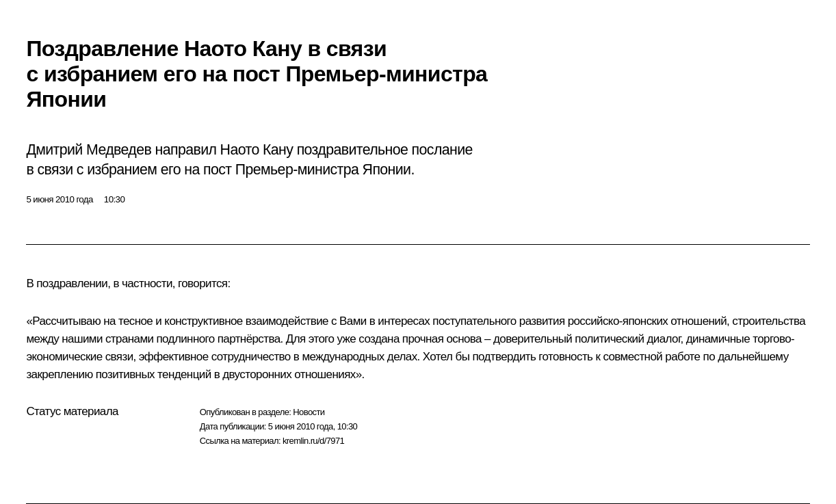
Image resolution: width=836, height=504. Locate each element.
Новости (309, 412)
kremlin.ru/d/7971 (313, 441)
